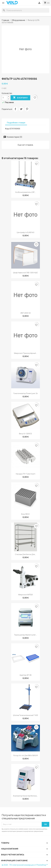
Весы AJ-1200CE (25, 434)
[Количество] (4, 98)
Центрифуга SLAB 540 (25, 232)
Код (7, 129)
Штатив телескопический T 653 (25, 715)
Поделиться (15, 109)
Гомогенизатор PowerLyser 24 (26, 393)
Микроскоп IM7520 (25, 595)
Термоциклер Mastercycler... (26, 635)
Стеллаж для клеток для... (26, 554)
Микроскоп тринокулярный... (26, 353)
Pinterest (27, 109)
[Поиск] (25, 10)
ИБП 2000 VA (26, 313)
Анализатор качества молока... (25, 796)
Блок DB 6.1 (25, 514)
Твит (21, 109)
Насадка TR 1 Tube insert (26, 474)
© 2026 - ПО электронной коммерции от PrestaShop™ (25, 865)
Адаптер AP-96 (26, 675)
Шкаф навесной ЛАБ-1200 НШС (25, 273)
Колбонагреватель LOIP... (25, 192)
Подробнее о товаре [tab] (16, 123)
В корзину (20, 98)
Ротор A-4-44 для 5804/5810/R (26, 755)
